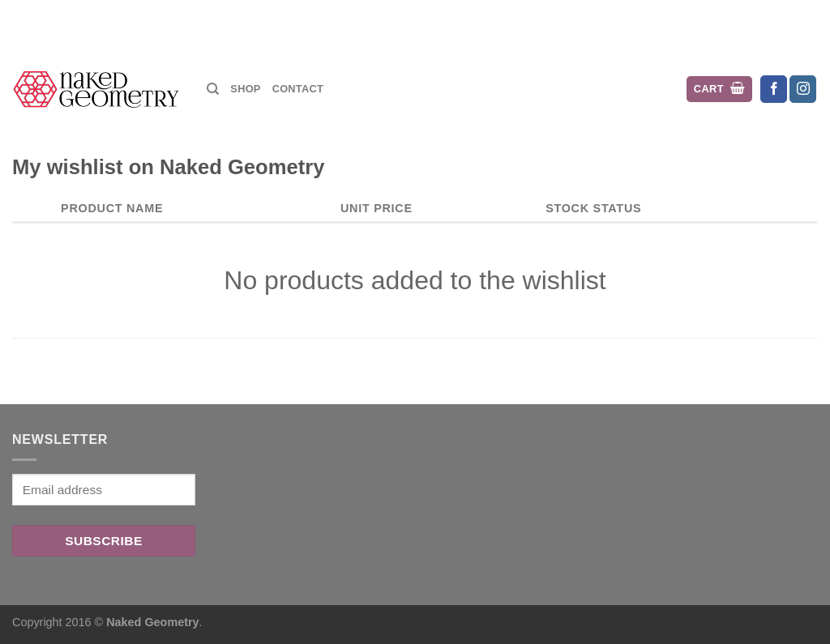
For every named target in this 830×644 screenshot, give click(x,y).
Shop (245, 89)
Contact (298, 89)
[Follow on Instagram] (803, 89)
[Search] (213, 89)
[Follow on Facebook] (774, 89)
